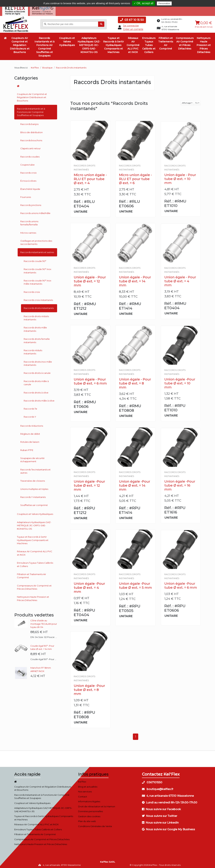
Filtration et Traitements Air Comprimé (166, 42)
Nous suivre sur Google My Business (168, 828)
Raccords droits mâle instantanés (35, 328)
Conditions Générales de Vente (95, 825)
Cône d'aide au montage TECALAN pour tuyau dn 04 (44, 622)
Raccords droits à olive (36, 391)
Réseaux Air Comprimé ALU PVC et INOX (133, 44)
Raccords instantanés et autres (37, 251)
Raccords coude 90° (35, 260)
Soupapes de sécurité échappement (32, 458)
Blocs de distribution (31, 131)
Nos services (85, 790)
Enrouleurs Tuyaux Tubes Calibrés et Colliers (149, 44)
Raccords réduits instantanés (33, 351)
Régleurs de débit (30, 432)
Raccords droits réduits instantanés (36, 316)
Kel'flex (35, 66)
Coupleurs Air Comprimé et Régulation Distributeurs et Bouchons (20, 44)
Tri (196, 102)
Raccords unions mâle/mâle (35, 212)
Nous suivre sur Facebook (161, 808)
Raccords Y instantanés (33, 496)
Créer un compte (133, 28)
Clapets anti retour (30, 147)
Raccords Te (30, 407)
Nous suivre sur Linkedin (160, 821)
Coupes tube (27, 163)
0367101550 (152, 781)
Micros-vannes (28, 231)
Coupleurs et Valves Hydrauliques (67, 40)
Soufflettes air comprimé (34, 504)
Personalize (164, 3)
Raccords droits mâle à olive (39, 399)
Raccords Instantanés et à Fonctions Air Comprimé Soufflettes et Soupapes (44, 46)
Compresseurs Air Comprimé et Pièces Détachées (185, 42)
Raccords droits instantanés (39, 307)
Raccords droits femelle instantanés (37, 339)
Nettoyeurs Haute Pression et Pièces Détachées (204, 44)
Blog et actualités (88, 785)
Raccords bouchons (31, 139)
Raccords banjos (29, 123)
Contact (83, 795)
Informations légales (89, 800)
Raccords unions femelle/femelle (29, 222)
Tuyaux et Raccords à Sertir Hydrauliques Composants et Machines (113, 44)
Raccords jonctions (31, 204)
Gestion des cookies (89, 815)
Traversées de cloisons (33, 479)
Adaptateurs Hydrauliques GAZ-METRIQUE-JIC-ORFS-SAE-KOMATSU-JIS (89, 44)
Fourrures (26, 196)
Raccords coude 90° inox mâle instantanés (37, 281)
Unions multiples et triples (34, 487)
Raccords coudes (30, 155)
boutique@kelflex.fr (158, 788)
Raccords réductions (32, 424)
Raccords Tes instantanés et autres (35, 470)
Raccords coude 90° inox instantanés (37, 269)
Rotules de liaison (30, 441)
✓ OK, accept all (144, 3)
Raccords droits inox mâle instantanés (38, 362)
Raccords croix (28, 171)
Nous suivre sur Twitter (160, 815)
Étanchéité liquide (30, 187)
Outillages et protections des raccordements (36, 241)
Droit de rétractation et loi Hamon (97, 805)
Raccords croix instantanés (38, 299)
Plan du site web (87, 820)
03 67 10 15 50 (132, 18)
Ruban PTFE (27, 449)
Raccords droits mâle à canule (36, 381)
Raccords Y (30, 415)
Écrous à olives (28, 179)
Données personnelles (90, 810)
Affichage (186, 102)
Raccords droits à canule (37, 372)
